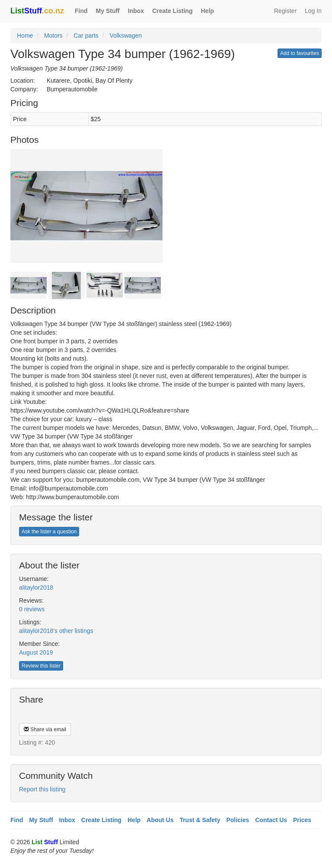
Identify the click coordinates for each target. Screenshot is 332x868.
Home (25, 35)
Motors (53, 35)
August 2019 (36, 652)
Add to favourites (300, 53)
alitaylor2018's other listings (56, 631)
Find (81, 11)
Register (285, 11)
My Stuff (108, 11)
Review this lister (41, 666)
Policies (238, 820)
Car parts (86, 35)
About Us (160, 820)
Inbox (136, 11)
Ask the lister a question (49, 532)
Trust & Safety (200, 820)
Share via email (45, 729)
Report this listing (42, 789)
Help (207, 11)
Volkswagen (126, 35)
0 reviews (32, 609)
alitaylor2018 (36, 587)
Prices (302, 820)
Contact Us (271, 820)
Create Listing (172, 11)
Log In (313, 11)
